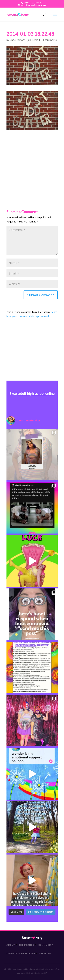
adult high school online (36, 393)
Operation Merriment (21, 953)
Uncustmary (32, 938)
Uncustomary (17, 40)
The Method (27, 945)
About (11, 945)
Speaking (45, 953)
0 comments (50, 40)
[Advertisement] (32, 162)
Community (46, 945)
